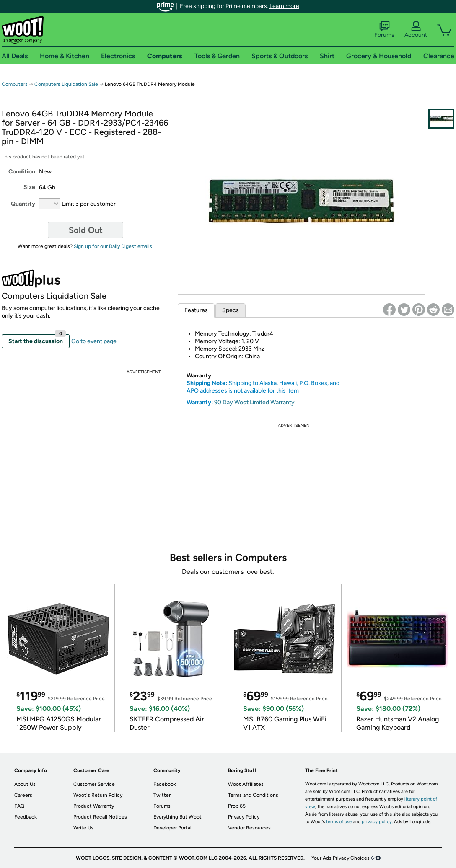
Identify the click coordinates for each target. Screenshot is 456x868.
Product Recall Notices (100, 817)
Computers (15, 84)
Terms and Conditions (253, 795)
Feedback (26, 817)
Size (29, 187)
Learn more (284, 6)
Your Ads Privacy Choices (341, 858)
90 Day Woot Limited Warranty (254, 402)
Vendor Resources (249, 828)
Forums (384, 30)
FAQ (19, 806)
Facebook (165, 784)
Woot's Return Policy (98, 795)
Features (196, 310)
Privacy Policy (244, 817)
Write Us (83, 828)
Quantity (23, 204)
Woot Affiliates (246, 784)
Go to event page (94, 341)
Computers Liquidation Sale (66, 84)
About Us (25, 784)
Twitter (162, 795)
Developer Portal (172, 828)
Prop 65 (237, 806)
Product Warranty (94, 806)
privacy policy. (377, 822)
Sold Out (86, 230)
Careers (23, 795)
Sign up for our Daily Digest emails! (114, 246)
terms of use (339, 822)
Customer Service (94, 784)
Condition (22, 172)
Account (416, 30)
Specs (231, 310)
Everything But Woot (177, 817)
